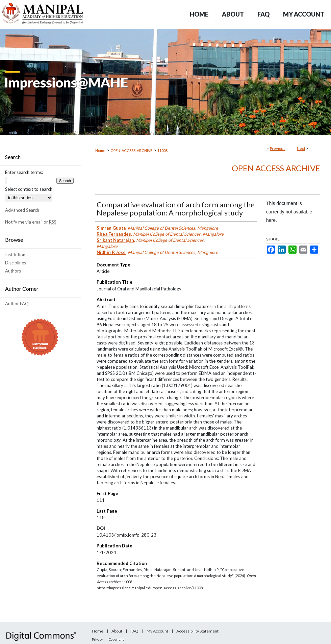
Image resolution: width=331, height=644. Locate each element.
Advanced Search (22, 210)
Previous (278, 148)
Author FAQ (17, 304)
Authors (13, 271)
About (117, 631)
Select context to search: (29, 189)
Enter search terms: (24, 172)
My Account (157, 631)
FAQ (134, 631)
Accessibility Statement (197, 631)
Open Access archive (276, 168)
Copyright (116, 639)
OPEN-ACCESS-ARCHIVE (131, 150)
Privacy (97, 639)
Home (100, 150)
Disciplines (16, 263)
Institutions (16, 255)
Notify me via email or (31, 222)
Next (301, 148)
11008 (162, 150)
